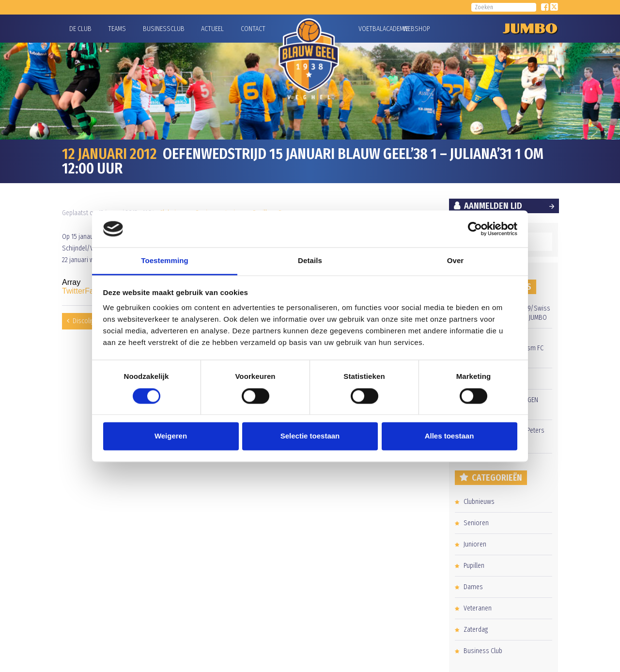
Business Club (483, 651)
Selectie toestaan (310, 436)
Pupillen (474, 566)
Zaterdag (476, 630)
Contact (253, 29)
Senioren (476, 523)
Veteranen (478, 608)
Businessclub (164, 29)
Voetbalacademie (371, 29)
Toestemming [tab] (165, 261)
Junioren (475, 544)
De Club (80, 29)
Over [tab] (456, 261)
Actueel (212, 29)
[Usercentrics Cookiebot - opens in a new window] (475, 229)
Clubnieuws (479, 502)
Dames (473, 587)
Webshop (415, 29)
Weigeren (171, 436)
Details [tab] (310, 261)
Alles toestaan (449, 436)
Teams (117, 29)
